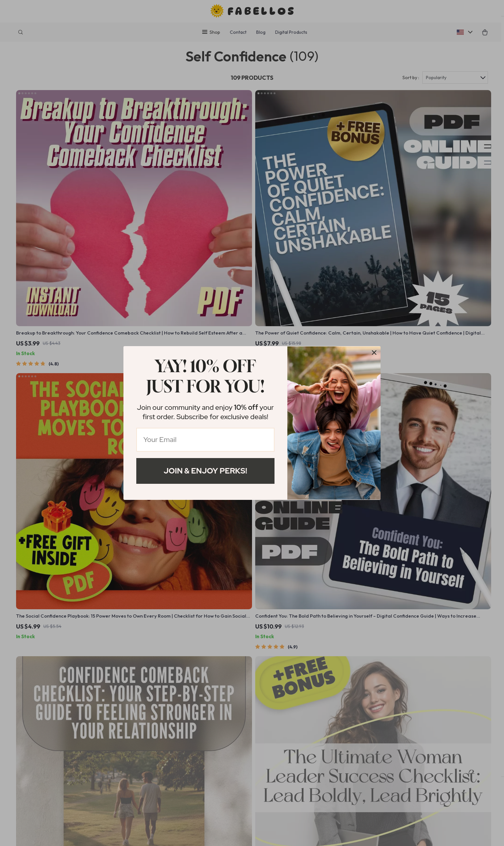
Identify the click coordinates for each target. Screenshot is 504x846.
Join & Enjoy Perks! (205, 471)
